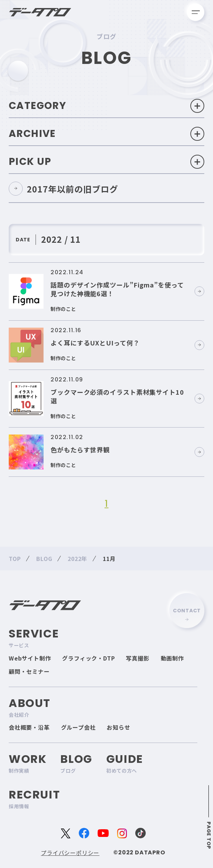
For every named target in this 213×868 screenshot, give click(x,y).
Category (106, 106)
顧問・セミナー (29, 671)
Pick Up (106, 162)
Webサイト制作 (30, 658)
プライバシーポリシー (70, 853)
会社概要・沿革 (29, 727)
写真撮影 (138, 658)
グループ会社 (78, 727)
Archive (106, 134)
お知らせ (118, 727)
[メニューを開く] (196, 12)
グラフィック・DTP (88, 658)
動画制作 (172, 658)
